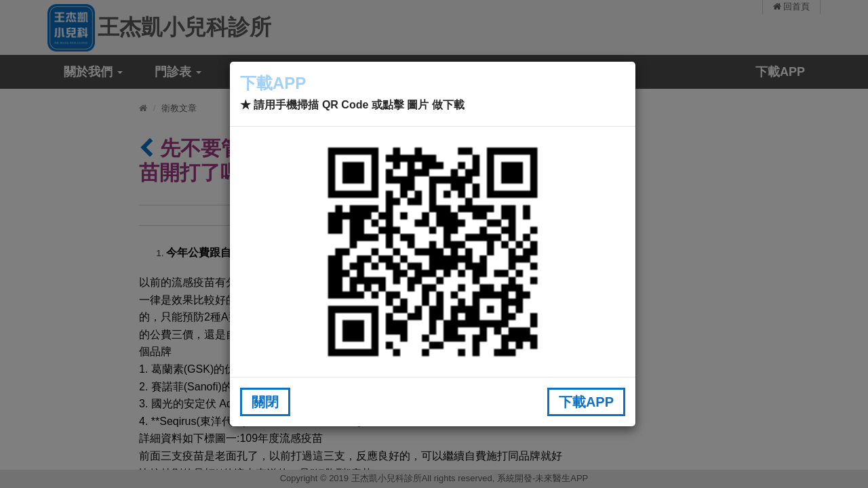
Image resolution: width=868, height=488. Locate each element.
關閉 (265, 402)
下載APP (586, 402)
